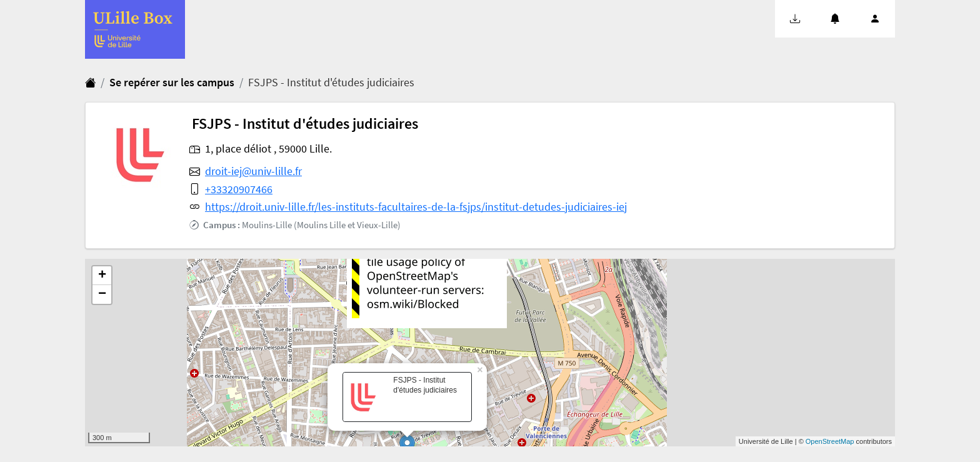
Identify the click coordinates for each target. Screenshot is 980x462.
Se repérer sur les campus (172, 83)
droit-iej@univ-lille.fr (253, 171)
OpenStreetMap (830, 441)
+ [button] (102, 276)
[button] (795, 19)
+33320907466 (239, 189)
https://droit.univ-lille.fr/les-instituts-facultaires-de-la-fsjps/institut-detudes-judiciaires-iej (416, 207)
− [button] (102, 294)
